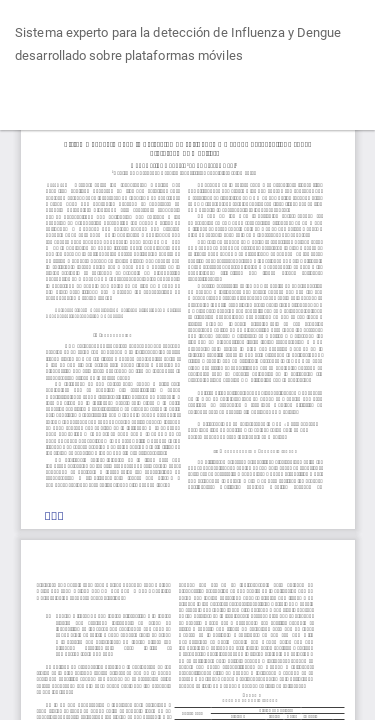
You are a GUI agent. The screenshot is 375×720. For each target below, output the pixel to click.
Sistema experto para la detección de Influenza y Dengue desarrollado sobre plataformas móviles (178, 44)
